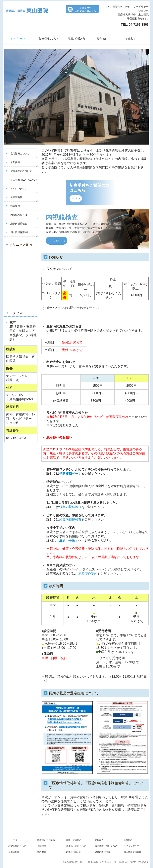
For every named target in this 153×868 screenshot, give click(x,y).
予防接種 (15, 162)
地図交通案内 (88, 574)
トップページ (18, 39)
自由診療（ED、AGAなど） (24, 180)
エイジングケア (19, 189)
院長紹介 (102, 39)
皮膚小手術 (67, 540)
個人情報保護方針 (20, 232)
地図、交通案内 (76, 39)
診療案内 (130, 39)
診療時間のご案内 (49, 39)
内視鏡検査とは (19, 215)
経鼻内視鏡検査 (19, 224)
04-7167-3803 (139, 25)
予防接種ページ (70, 474)
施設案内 (15, 206)
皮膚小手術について (21, 171)
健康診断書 (16, 197)
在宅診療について (20, 154)
